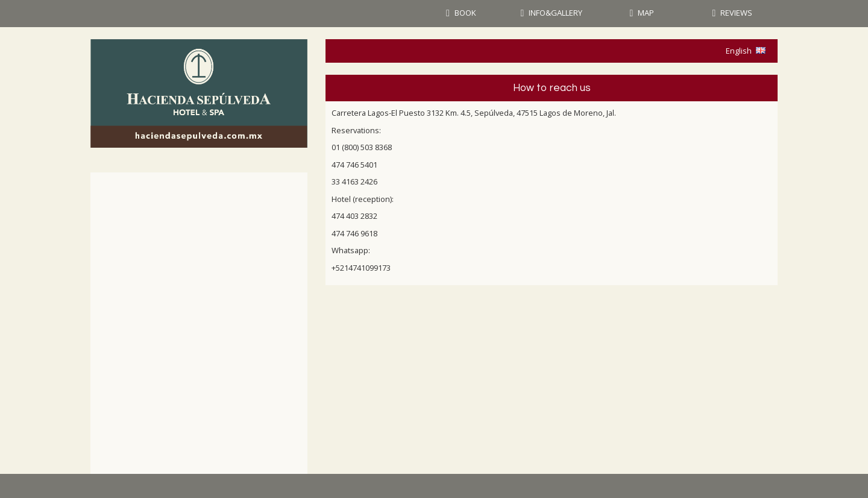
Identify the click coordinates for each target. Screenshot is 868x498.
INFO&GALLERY (555, 13)
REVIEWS (736, 13)
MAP (646, 13)
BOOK (465, 13)
